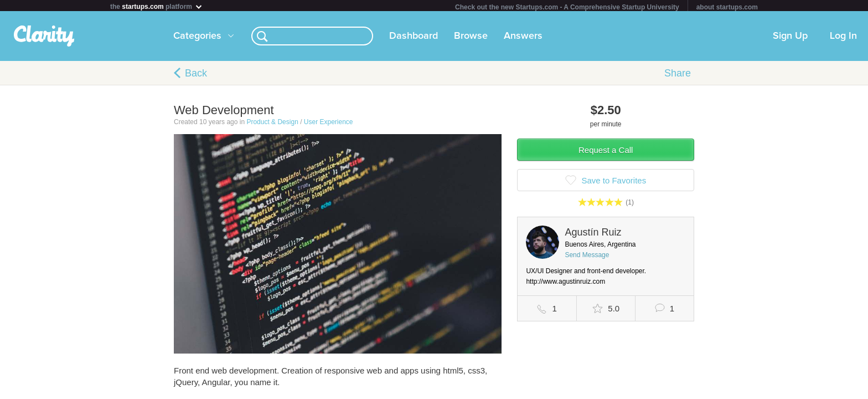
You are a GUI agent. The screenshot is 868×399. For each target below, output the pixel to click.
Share (678, 75)
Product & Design (272, 124)
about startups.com (727, 7)
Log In (843, 38)
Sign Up (790, 38)
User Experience (329, 124)
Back (196, 75)
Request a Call (606, 152)
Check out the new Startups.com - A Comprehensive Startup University (567, 7)
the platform (157, 6)
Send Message (587, 257)
